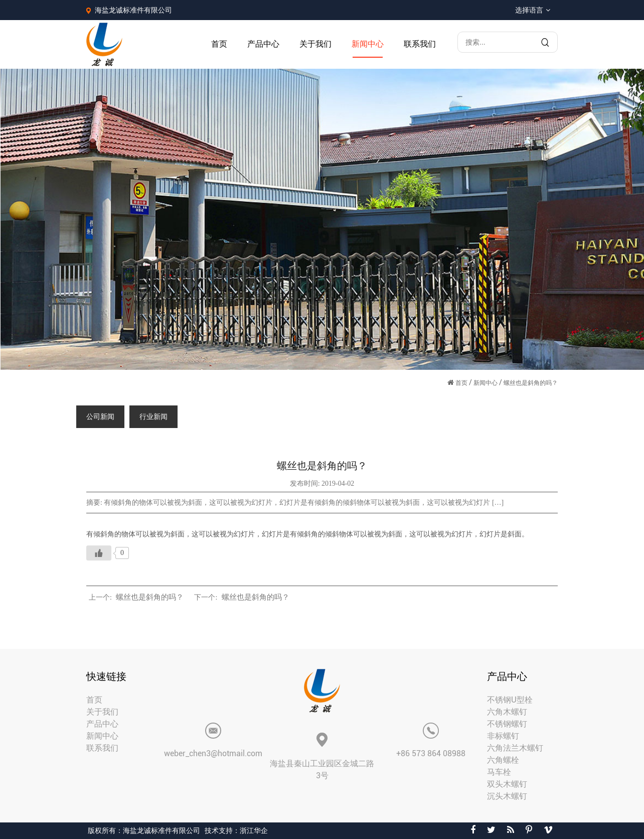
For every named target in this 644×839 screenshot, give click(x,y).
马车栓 (499, 772)
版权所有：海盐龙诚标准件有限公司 (144, 830)
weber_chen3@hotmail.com (213, 753)
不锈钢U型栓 (510, 700)
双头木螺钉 (507, 784)
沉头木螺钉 (507, 796)
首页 (219, 44)
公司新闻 (100, 416)
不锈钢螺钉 (507, 724)
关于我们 (315, 44)
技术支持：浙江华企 (236, 830)
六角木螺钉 (507, 712)
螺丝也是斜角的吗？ (150, 597)
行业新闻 (153, 416)
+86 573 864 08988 (431, 753)
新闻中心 (368, 44)
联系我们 (420, 44)
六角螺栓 (503, 760)
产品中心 (263, 44)
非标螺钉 (503, 736)
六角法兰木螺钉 (515, 748)
